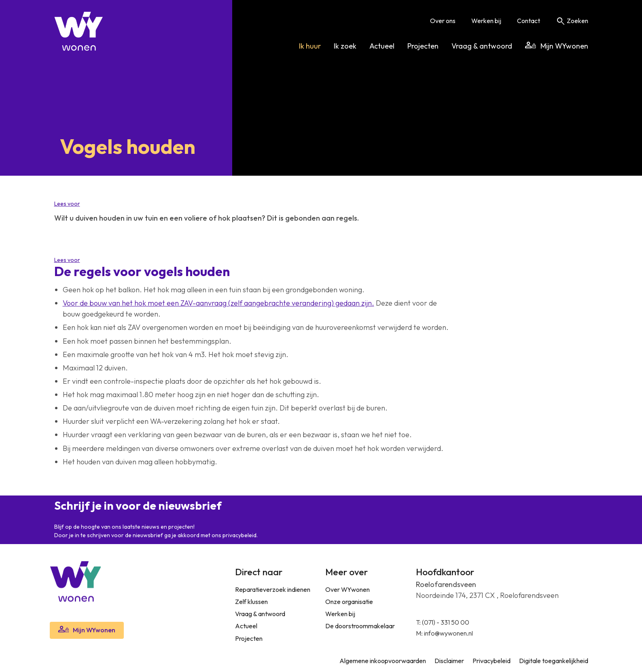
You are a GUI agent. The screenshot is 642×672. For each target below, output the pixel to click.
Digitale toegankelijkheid (554, 661)
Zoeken (572, 21)
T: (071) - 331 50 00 (443, 622)
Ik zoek (345, 46)
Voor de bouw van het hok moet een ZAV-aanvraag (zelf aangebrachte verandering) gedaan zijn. (218, 303)
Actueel (382, 46)
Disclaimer (449, 661)
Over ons (443, 21)
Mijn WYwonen (556, 46)
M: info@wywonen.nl (444, 633)
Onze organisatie (349, 602)
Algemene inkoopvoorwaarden (383, 661)
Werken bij (486, 21)
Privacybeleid (492, 661)
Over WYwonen (347, 589)
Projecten (423, 46)
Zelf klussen (251, 602)
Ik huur (310, 46)
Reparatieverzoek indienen (273, 589)
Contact (529, 21)
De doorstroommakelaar (360, 626)
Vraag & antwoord (482, 46)
